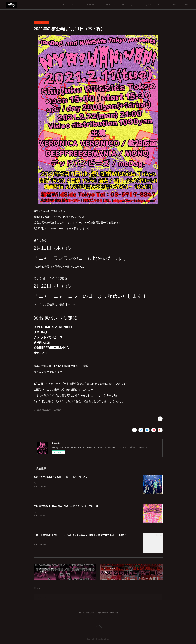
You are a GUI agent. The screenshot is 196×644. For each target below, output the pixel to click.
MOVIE (124, 5)
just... (133, 5)
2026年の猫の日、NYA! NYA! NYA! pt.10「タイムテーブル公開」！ (68, 506)
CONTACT (185, 5)
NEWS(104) (57, 410)
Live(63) (37, 410)
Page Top (98, 626)
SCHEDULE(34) (46, 410)
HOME (63, 5)
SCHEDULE (76, 5)
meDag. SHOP (146, 5)
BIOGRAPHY (92, 5)
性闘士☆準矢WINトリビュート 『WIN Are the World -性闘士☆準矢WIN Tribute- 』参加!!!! (80, 535)
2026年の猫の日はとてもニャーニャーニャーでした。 (61, 477)
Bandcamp (162, 5)
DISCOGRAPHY (109, 5)
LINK (174, 5)
